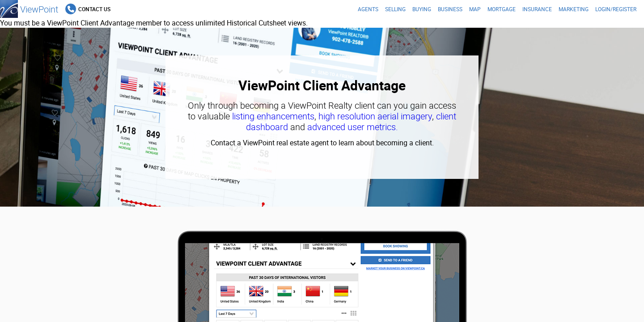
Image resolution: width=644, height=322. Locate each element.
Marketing (574, 9)
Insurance (537, 9)
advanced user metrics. (353, 127)
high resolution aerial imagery (375, 116)
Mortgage (502, 9)
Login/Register (616, 9)
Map (475, 9)
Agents (368, 9)
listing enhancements (273, 116)
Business (450, 9)
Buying (422, 9)
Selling (395, 9)
